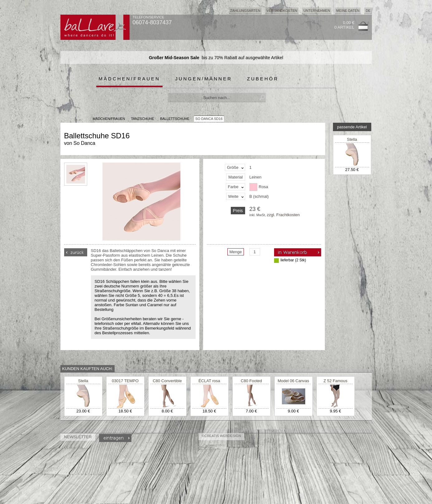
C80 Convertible (167, 381)
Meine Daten (348, 11)
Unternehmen (317, 11)
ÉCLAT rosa (209, 381)
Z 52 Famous (336, 381)
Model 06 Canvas (293, 381)
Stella (352, 139)
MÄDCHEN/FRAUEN (109, 119)
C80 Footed (251, 381)
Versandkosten (282, 11)
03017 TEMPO (125, 381)
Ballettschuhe (175, 119)
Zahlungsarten (245, 11)
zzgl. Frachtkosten (283, 215)
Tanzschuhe (142, 119)
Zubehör (263, 79)
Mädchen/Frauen (130, 79)
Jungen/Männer (204, 79)
